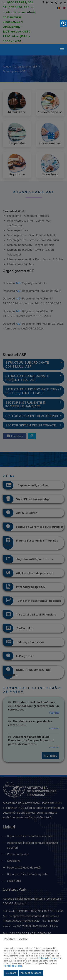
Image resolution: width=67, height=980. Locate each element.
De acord (11, 973)
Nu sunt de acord (31, 973)
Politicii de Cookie (48, 958)
